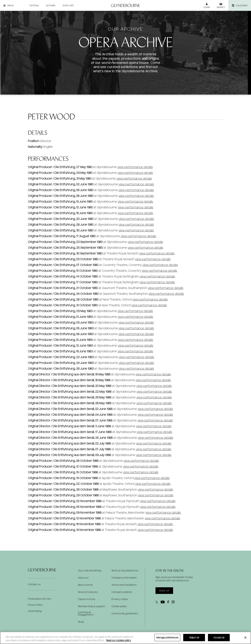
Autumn (51, 5)
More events (85, 585)
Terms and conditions (124, 585)
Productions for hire (39, 599)
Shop (81, 622)
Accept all (219, 637)
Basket (221, 7)
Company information (124, 578)
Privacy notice (120, 599)
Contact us (34, 584)
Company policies (122, 592)
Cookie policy (119, 606)
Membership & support (91, 606)
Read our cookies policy (119, 640)
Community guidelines (125, 613)
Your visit (68, 5)
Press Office (35, 605)
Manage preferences (167, 637)
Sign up (164, 591)
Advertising (35, 611)
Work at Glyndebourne (125, 571)
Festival (34, 5)
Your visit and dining (90, 571)
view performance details (135, 167)
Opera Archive (87, 599)
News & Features (88, 592)
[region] (125, 638)
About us (83, 578)
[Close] (245, 638)
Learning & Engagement (86, 613)
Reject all (194, 637)
